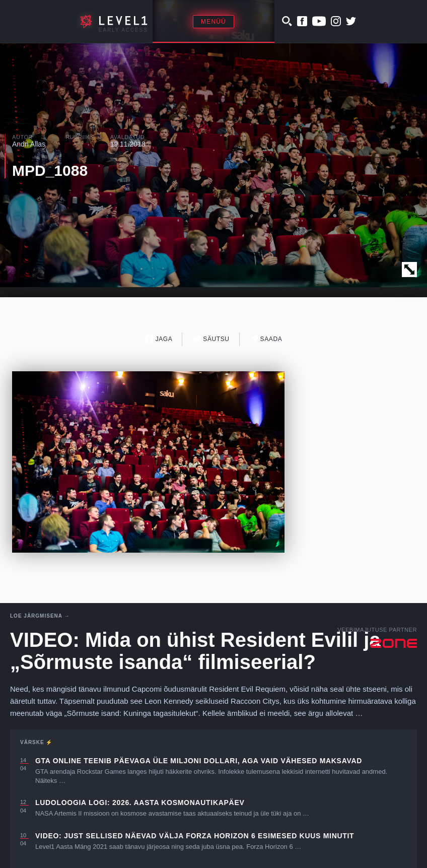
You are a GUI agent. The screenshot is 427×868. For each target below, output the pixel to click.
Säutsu (211, 339)
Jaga (159, 339)
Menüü (213, 22)
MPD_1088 (50, 171)
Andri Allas (29, 144)
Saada (266, 339)
